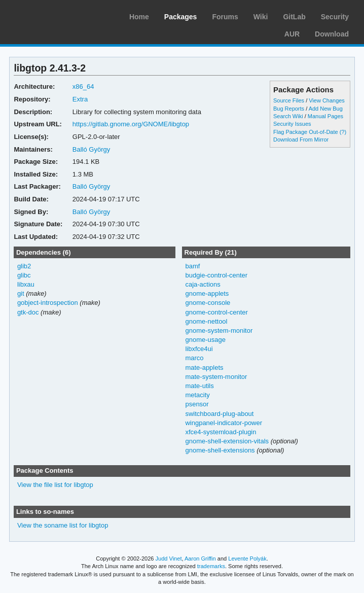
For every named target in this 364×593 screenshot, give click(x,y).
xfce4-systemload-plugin (221, 432)
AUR (292, 34)
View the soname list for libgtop (63, 525)
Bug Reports (289, 109)
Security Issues (292, 124)
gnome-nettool (206, 321)
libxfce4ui (199, 349)
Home (139, 17)
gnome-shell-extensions (220, 450)
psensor (197, 404)
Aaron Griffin (200, 559)
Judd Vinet (169, 559)
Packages (181, 17)
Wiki (261, 17)
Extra (80, 99)
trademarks (211, 566)
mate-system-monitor (216, 377)
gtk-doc (28, 312)
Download (332, 34)
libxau (26, 284)
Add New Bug (326, 109)
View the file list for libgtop (55, 485)
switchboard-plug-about (219, 414)
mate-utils (199, 386)
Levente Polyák (247, 559)
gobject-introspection (48, 303)
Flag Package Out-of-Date (306, 132)
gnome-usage (205, 340)
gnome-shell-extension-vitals (227, 441)
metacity (197, 395)
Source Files (289, 100)
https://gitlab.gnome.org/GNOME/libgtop (131, 124)
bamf (192, 266)
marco (194, 358)
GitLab (294, 17)
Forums (225, 17)
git (21, 293)
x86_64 (83, 86)
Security (335, 17)
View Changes (327, 100)
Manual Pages (325, 116)
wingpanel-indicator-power (224, 423)
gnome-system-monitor (219, 330)
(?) (343, 132)
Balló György (91, 149)
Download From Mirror (301, 139)
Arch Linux (56, 15)
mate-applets (204, 368)
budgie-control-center (216, 275)
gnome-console (208, 303)
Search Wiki (288, 116)
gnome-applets (207, 293)
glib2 (24, 266)
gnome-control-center (216, 312)
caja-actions (203, 284)
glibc (24, 275)
